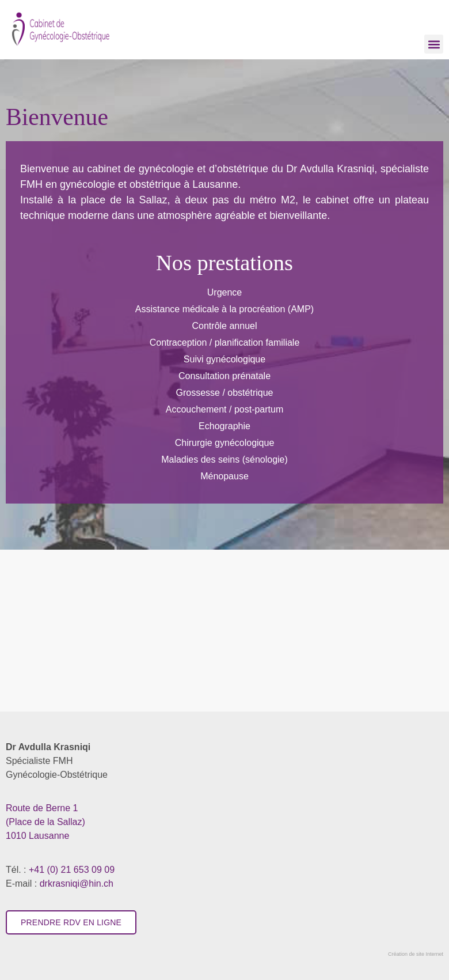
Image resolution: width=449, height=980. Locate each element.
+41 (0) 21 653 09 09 (72, 870)
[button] (434, 44)
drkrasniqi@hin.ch (77, 883)
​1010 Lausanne (45, 822)
